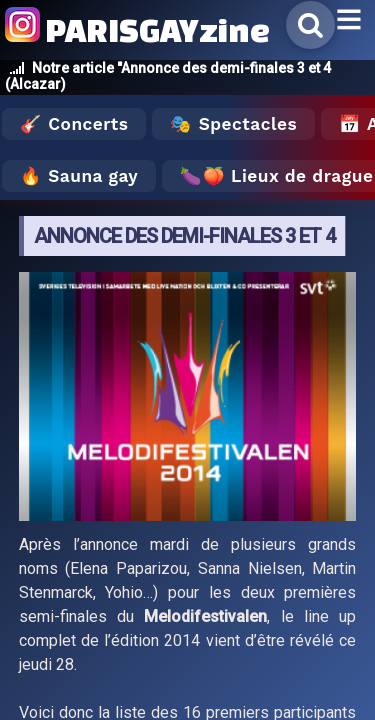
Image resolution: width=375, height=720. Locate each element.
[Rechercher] (310, 25)
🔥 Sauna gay (79, 176)
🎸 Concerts (74, 124)
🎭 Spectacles (233, 124)
